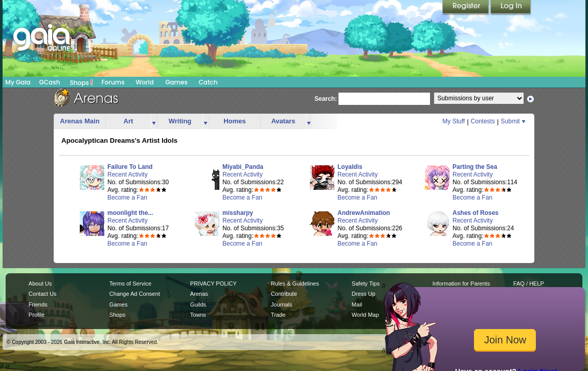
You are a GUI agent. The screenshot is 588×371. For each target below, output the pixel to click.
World (145, 82)
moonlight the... (130, 213)
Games (176, 82)
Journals (282, 304)
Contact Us (43, 294)
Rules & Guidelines (295, 283)
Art (129, 121)
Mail (357, 304)
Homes (234, 121)
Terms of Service (130, 283)
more (154, 122)
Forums (113, 82)
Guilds (198, 304)
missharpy (238, 213)
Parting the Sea (475, 167)
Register (466, 8)
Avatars (283, 121)
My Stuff (454, 121)
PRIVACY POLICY (213, 283)
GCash (50, 82)
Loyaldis (350, 167)
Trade (278, 315)
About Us (40, 283)
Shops (82, 82)
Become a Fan (127, 198)
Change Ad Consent (135, 294)
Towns (198, 315)
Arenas (199, 294)
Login (511, 8)
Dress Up (364, 294)
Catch (208, 82)
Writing (180, 121)
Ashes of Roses (476, 213)
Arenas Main (80, 121)
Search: (326, 99)
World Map (365, 315)
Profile (37, 315)
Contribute (284, 294)
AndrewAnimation (364, 213)
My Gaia (18, 82)
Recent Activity (128, 174)
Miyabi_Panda (243, 167)
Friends (38, 304)
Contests (483, 121)
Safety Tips (366, 283)
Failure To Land (130, 167)
